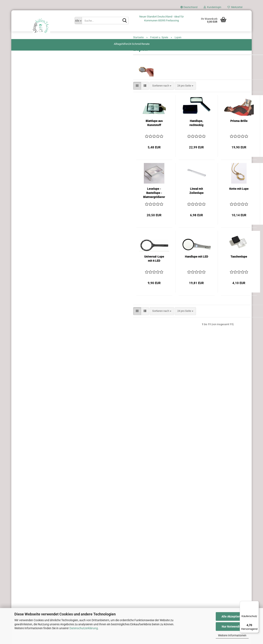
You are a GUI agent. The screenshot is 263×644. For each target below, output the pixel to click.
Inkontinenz (24, 215)
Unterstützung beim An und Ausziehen (40, 73)
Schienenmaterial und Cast (33, 305)
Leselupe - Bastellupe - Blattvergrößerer (97, 208)
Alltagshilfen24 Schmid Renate (132, 44)
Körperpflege (25, 223)
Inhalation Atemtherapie (32, 199)
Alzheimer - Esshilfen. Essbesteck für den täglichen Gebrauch (39, 55)
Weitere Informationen (232, 635)
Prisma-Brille (182, 136)
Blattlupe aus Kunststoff (97, 138)
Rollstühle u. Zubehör (30, 280)
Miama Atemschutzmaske (33, 337)
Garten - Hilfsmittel (29, 142)
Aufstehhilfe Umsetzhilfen (33, 82)
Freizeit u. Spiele (27, 134)
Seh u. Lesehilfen (28, 296)
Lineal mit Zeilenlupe (139, 206)
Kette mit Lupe (182, 203)
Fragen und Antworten (41, 554)
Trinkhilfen (24, 329)
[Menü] (256, 604)
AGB (41, 575)
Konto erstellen (26, 520)
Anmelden (42, 511)
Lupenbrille (224, 203)
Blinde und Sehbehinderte (32, 118)
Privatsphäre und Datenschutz (41, 589)
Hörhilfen (23, 191)
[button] (189, 8)
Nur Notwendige (232, 627)
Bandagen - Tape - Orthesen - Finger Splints (38, 108)
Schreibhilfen (25, 288)
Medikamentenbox (28, 248)
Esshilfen (23, 126)
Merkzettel (235, 7)
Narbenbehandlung (29, 256)
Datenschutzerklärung (84, 628)
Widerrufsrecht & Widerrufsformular (41, 568)
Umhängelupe (224, 136)
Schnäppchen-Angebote (32, 345)
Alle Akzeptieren (232, 616)
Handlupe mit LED (139, 271)
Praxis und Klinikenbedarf (32, 272)
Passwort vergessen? (30, 526)
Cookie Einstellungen (41, 603)
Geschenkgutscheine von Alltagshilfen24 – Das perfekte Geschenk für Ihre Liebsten (42, 170)
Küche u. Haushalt (28, 231)
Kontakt (41, 582)
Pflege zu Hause (27, 264)
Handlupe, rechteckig (140, 138)
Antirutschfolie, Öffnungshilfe (35, 65)
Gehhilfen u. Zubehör (30, 150)
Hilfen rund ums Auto (30, 90)
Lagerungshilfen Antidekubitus (35, 239)
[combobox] (105, 101)
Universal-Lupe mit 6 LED (97, 273)
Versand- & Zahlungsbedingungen (41, 561)
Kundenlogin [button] (212, 7)
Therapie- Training (28, 321)
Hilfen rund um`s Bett (30, 182)
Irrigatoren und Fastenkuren (34, 207)
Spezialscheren (27, 313)
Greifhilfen (24, 159)
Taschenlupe (182, 271)
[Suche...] (78, 21)
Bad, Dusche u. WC (29, 98)
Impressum (41, 596)
